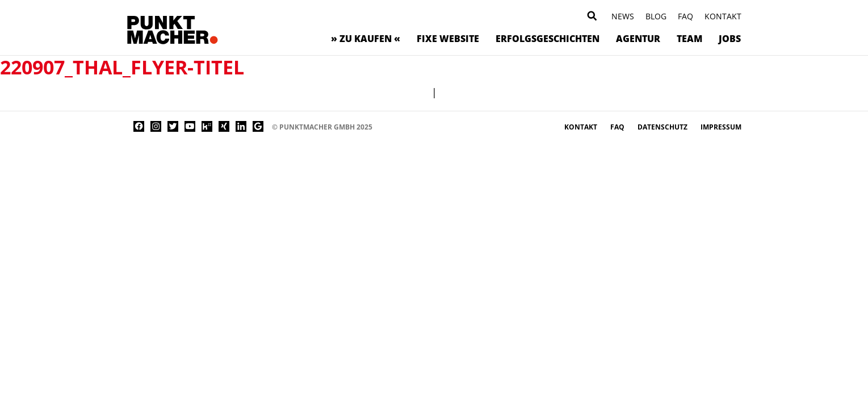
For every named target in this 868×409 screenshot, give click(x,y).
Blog (656, 16)
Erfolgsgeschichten (548, 39)
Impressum (721, 127)
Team (689, 39)
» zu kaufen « (366, 39)
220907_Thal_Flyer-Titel (122, 67)
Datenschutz (663, 127)
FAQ (685, 16)
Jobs (730, 39)
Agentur (638, 39)
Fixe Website (448, 39)
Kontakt (723, 16)
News (623, 16)
